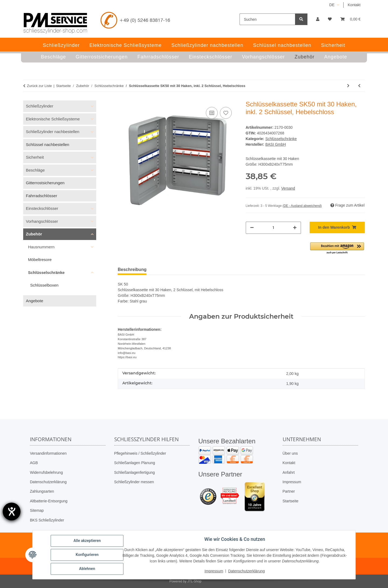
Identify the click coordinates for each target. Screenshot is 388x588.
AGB (34, 463)
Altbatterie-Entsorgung (49, 501)
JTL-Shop (194, 581)
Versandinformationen (48, 453)
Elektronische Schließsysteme (53, 119)
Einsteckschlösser (42, 208)
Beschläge (35, 170)
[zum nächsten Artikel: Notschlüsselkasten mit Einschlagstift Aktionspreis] (348, 86)
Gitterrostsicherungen (45, 183)
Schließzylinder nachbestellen (53, 132)
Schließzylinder (40, 106)
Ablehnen (87, 569)
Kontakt (354, 5)
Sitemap (37, 510)
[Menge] (273, 228)
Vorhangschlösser (42, 221)
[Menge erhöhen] (295, 228)
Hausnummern (41, 247)
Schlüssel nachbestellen (48, 145)
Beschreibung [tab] (132, 269)
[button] (318, 19)
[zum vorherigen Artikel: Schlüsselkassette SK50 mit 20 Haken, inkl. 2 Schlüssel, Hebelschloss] (359, 86)
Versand (288, 188)
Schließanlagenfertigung (135, 472)
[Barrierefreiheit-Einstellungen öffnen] (12, 512)
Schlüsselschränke (281, 139)
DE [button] (332, 5)
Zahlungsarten (42, 491)
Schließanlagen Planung (135, 463)
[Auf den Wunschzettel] (226, 113)
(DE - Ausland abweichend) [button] (302, 206)
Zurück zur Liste (39, 86)
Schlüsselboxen (44, 285)
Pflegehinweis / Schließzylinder (140, 453)
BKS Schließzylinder (47, 520)
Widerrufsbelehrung (46, 472)
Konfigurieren (87, 555)
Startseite (291, 501)
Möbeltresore (40, 260)
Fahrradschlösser (41, 196)
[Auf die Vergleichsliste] (212, 113)
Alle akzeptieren (87, 541)
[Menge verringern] (252, 228)
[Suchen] (267, 19)
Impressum (292, 482)
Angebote (34, 301)
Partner (289, 491)
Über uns (290, 453)
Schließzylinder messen (134, 482)
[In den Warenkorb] (337, 227)
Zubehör (34, 234)
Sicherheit (35, 157)
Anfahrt (289, 472)
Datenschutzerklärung (48, 482)
